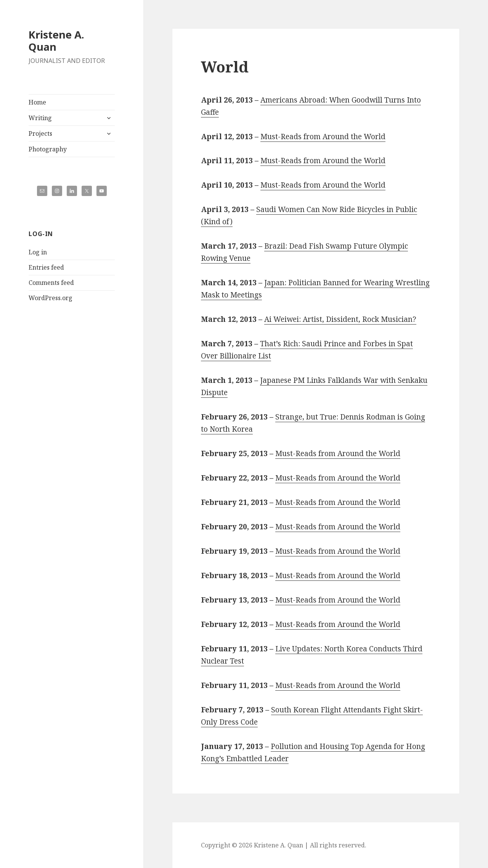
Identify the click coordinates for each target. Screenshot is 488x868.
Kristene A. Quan (56, 41)
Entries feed (46, 267)
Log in (38, 252)
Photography (48, 149)
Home (37, 102)
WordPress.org (51, 298)
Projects (40, 133)
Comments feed (51, 283)
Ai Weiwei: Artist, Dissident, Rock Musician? (340, 319)
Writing (40, 118)
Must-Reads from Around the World (323, 137)
